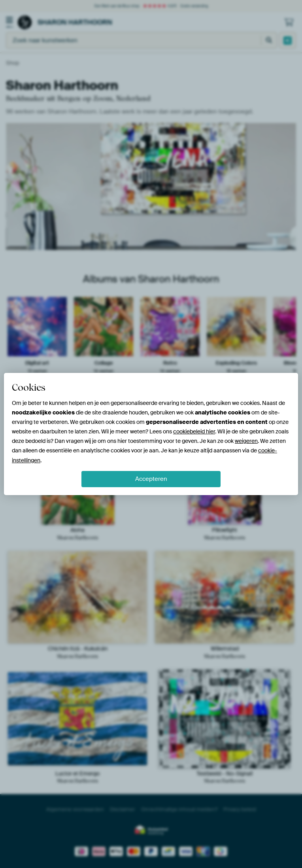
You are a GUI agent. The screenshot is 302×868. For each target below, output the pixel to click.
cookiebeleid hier (194, 431)
